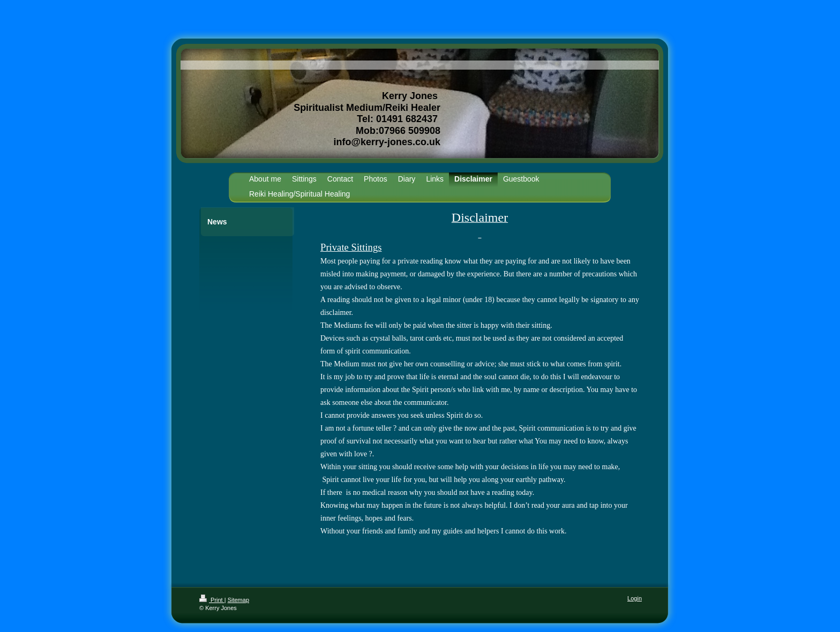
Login (635, 598)
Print (212, 600)
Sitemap (238, 600)
